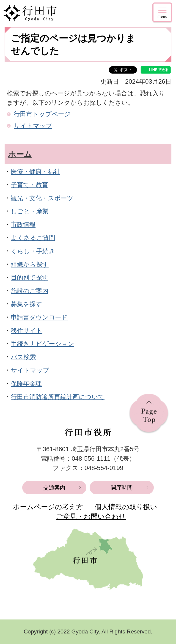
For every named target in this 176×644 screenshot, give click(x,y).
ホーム (20, 154)
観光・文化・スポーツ (42, 198)
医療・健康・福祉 (36, 172)
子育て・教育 (29, 185)
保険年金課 (26, 384)
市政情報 (23, 224)
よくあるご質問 (33, 238)
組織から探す (30, 264)
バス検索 (23, 357)
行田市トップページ (42, 114)
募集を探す (26, 304)
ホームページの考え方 (48, 507)
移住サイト (27, 331)
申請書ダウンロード (39, 317)
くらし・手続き (33, 251)
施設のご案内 (30, 291)
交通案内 (54, 488)
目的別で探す (30, 277)
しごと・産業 (30, 211)
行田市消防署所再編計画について (58, 397)
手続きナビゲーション (43, 344)
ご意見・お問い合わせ (91, 516)
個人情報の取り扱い (126, 507)
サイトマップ (33, 126)
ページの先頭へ (149, 414)
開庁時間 (122, 488)
